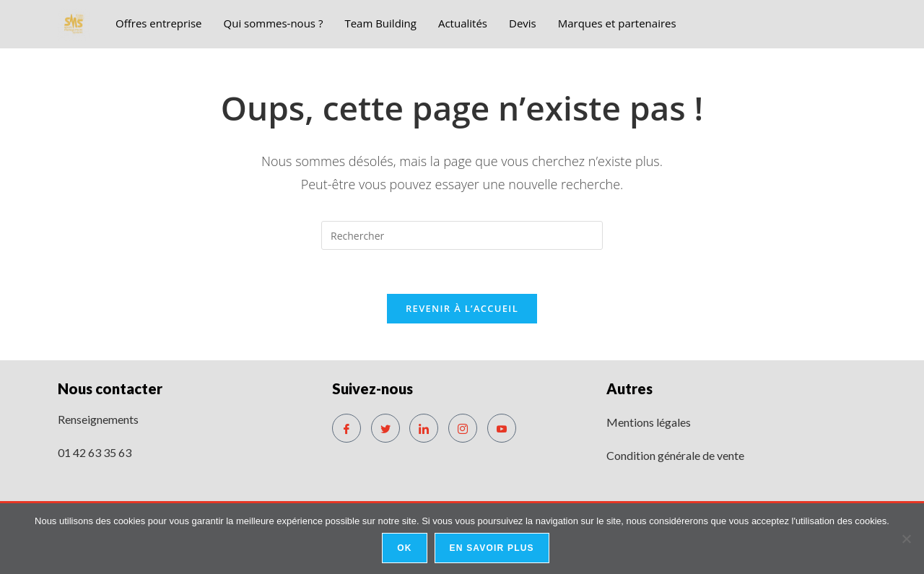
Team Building (380, 23)
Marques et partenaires (617, 23)
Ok (404, 548)
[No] (906, 539)
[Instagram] (463, 428)
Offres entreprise (159, 23)
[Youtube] (502, 428)
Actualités (463, 23)
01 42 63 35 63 (95, 452)
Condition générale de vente (675, 455)
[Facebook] (346, 428)
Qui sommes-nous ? (274, 23)
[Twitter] (385, 428)
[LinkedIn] (424, 428)
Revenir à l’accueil (462, 308)
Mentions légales (649, 422)
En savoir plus (492, 548)
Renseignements (98, 419)
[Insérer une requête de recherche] (462, 235)
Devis (523, 23)
